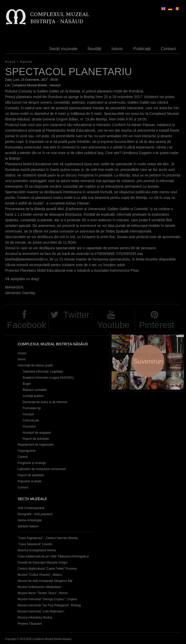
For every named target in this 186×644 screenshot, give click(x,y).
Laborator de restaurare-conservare (42, 469)
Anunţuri (28, 414)
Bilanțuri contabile (35, 390)
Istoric (117, 49)
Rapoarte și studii (29, 481)
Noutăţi (94, 49)
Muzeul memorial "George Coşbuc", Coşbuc (47, 599)
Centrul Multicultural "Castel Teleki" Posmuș (47, 569)
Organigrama (27, 451)
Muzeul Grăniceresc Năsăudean (39, 587)
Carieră (23, 457)
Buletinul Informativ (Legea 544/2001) (48, 378)
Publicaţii (142, 49)
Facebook (27, 325)
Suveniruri (148, 362)
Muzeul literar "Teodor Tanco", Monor (43, 593)
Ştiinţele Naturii (28, 526)
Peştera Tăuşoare (30, 624)
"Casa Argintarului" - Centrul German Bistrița (48, 538)
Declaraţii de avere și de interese (45, 402)
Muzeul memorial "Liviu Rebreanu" (41, 611)
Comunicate (31, 420)
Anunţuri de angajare (37, 433)
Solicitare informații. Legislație (43, 372)
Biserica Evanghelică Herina (37, 550)
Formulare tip (32, 408)
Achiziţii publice (33, 396)
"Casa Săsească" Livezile (35, 544)
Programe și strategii (32, 463)
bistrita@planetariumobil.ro (26, 259)
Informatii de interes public (35, 365)
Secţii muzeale (63, 49)
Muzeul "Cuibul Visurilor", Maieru (40, 575)
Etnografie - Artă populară (35, 514)
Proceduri (29, 427)
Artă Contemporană (31, 508)
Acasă (10, 62)
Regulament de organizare (36, 445)
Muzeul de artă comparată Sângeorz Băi (45, 581)
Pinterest (157, 325)
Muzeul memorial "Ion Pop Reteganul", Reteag (49, 605)
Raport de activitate (36, 439)
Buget (27, 384)
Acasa (22, 353)
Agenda (26, 62)
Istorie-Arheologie (30, 520)
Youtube (113, 325)
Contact (168, 49)
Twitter (76, 315)
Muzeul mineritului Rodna (35, 618)
